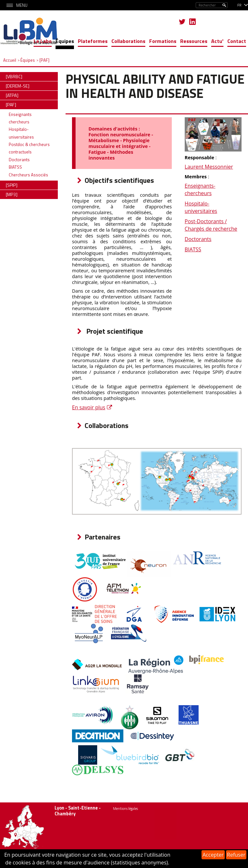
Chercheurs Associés (28, 175)
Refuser (236, 855)
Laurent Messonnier (209, 167)
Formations (163, 41)
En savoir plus (89, 407)
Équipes (65, 41)
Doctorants (198, 239)
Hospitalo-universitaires (201, 207)
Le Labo (43, 41)
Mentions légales (125, 809)
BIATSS (193, 249)
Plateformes (93, 41)
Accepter (213, 855)
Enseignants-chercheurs (200, 189)
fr (239, 5)
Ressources (194, 41)
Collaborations (128, 41)
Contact (237, 41)
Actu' (217, 41)
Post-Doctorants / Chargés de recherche (211, 225)
